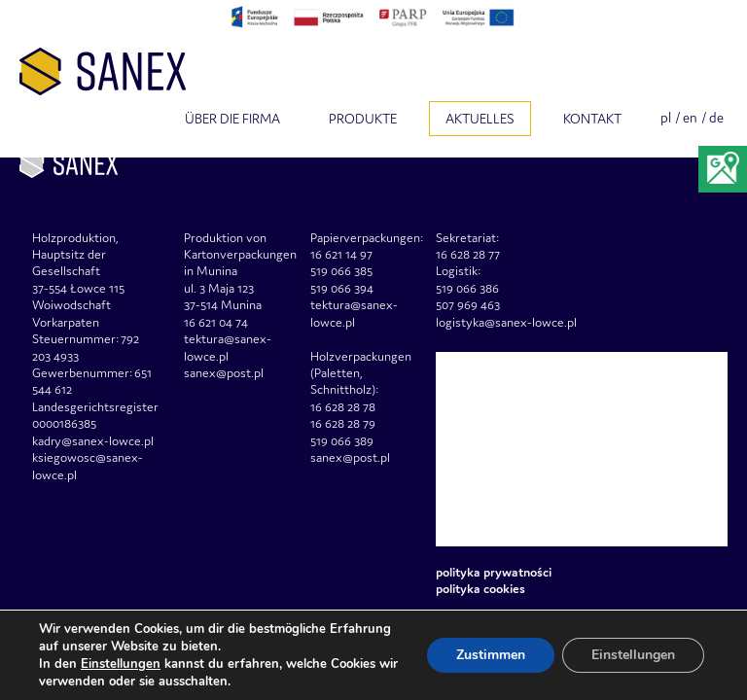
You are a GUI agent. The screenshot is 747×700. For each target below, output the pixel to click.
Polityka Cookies (480, 589)
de (716, 118)
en (690, 118)
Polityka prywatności (494, 572)
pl (666, 118)
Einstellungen (121, 664)
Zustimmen (491, 655)
